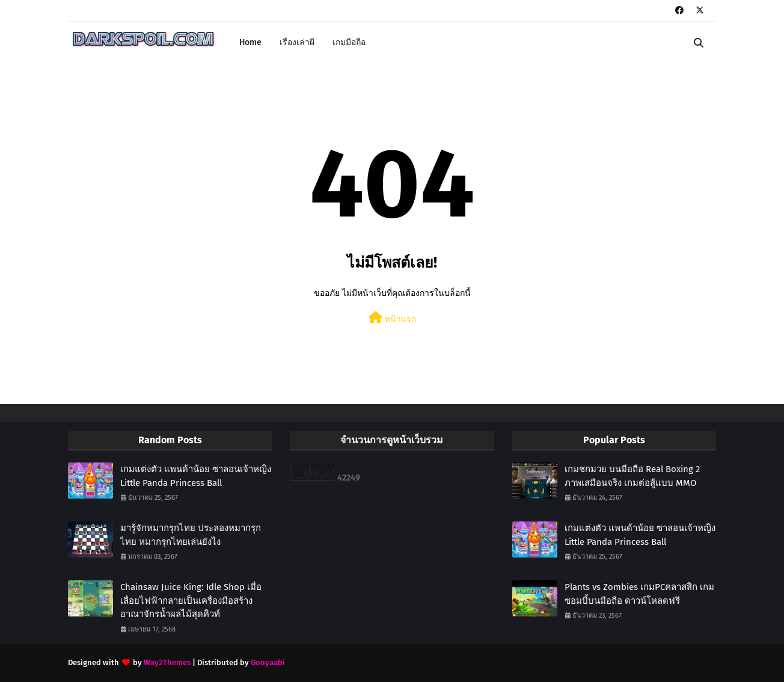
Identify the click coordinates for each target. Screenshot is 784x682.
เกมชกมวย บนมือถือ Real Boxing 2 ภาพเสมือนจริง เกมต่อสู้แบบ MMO (632, 476)
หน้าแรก (392, 318)
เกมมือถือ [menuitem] (349, 42)
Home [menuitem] (250, 42)
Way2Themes (167, 662)
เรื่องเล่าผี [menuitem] (297, 42)
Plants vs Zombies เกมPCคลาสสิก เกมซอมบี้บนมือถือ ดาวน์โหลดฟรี (639, 594)
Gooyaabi (268, 662)
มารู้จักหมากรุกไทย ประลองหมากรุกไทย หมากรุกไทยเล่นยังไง (191, 535)
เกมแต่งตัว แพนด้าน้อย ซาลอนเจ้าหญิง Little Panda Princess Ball (196, 476)
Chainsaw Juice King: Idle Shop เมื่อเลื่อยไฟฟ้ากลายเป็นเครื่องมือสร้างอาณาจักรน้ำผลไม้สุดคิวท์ (191, 601)
